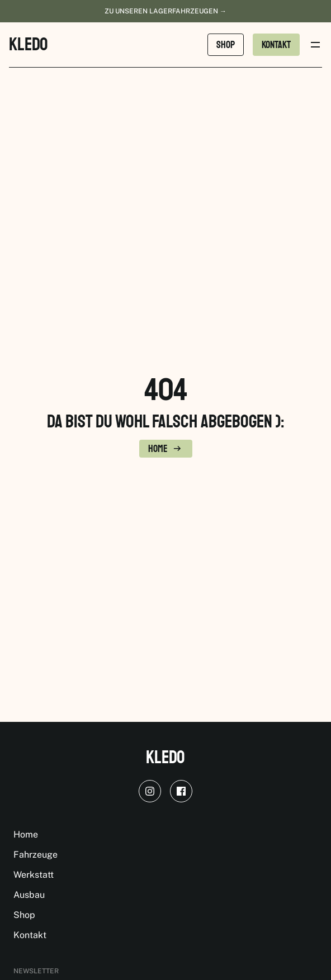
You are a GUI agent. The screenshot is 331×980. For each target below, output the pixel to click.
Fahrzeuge (36, 855)
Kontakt (30, 935)
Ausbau (29, 895)
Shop (24, 915)
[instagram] (150, 791)
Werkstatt (34, 875)
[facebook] (181, 791)
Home (26, 834)
